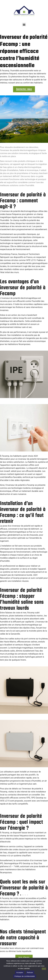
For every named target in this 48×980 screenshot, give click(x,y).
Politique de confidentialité (25, 976)
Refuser (30, 972)
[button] (24, 25)
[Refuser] (44, 969)
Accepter (20, 972)
